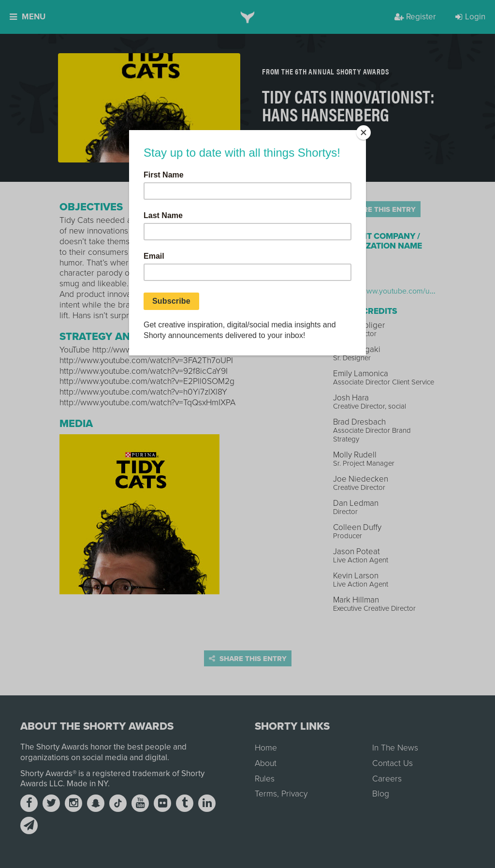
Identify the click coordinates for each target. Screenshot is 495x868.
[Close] (364, 132)
